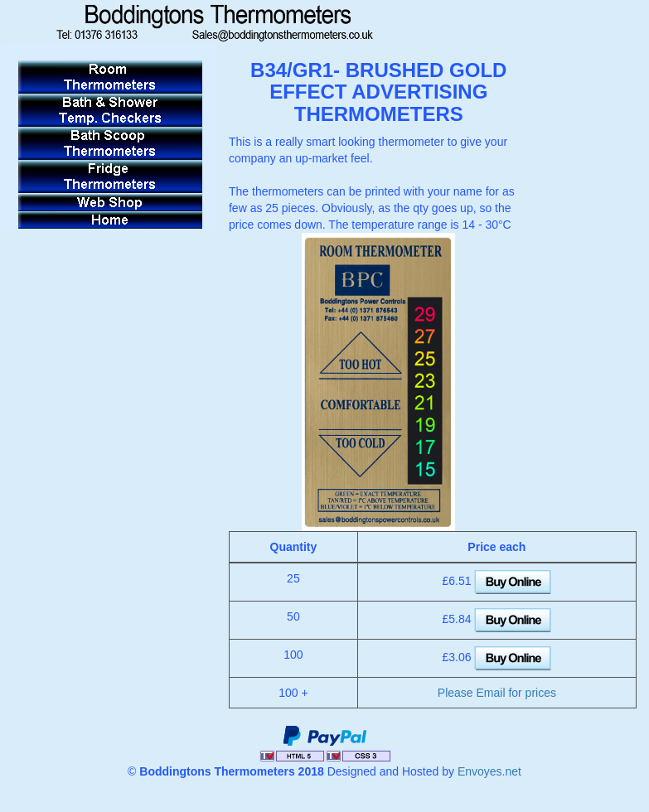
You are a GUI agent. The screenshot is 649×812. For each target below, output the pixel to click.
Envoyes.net (489, 771)
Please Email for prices (497, 693)
